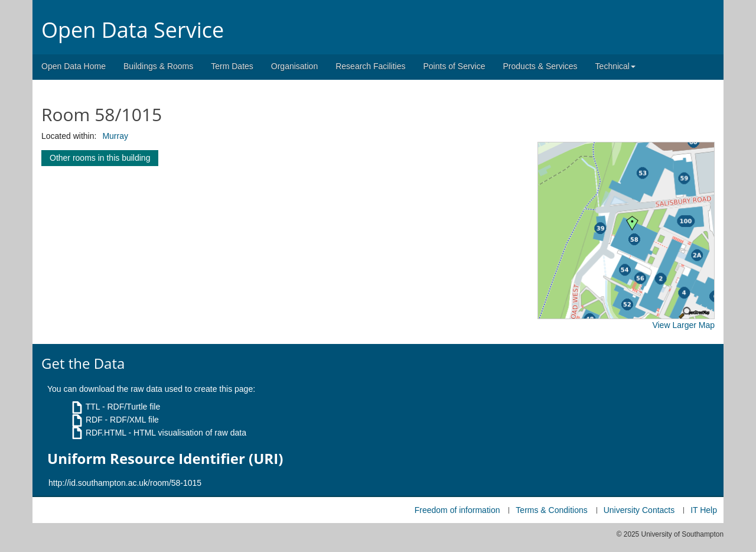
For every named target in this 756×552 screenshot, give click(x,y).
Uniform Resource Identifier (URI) (165, 459)
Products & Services (540, 66)
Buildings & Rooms (158, 66)
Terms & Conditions (551, 510)
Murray (115, 136)
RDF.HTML (106, 433)
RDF (94, 420)
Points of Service (454, 66)
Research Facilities (370, 66)
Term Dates (232, 66)
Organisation (294, 66)
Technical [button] (615, 66)
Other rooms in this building (100, 158)
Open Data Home (74, 66)
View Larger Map (683, 325)
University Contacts (639, 510)
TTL (93, 407)
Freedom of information (457, 510)
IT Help (704, 510)
